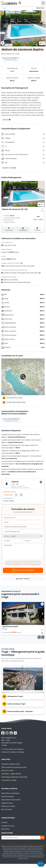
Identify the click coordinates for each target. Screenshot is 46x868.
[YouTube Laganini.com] (11, 733)
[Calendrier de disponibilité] (42, 633)
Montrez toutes (9, 168)
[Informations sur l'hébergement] (42, 629)
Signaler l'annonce (23, 579)
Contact (4, 822)
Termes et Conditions (9, 752)
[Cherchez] (20, 3)
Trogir (4, 8)
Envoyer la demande (23, 570)
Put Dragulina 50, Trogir (10, 54)
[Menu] (43, 3)
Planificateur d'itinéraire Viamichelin (14, 777)
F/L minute (37, 229)
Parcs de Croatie (7, 770)
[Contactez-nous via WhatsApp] (16, 495)
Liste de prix (9, 229)
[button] (23, 377)
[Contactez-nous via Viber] (21, 495)
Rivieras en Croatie (8, 806)
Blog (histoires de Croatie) (11, 800)
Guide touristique (8, 796)
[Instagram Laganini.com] (7, 733)
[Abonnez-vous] (43, 838)
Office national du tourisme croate (14, 767)
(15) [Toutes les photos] (41, 205)
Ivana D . (8, 42)
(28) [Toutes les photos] (42, 43)
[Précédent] (39, 637)
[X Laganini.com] (15, 733)
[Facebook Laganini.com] (3, 733)
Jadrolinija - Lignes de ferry (11, 774)
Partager (40, 8)
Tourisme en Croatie (9, 780)
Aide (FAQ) (5, 829)
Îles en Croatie (7, 809)
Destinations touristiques (10, 793)
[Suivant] (43, 637)
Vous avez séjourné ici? (11, 59)
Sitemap (21, 752)
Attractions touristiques (14, 402)
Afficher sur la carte (12, 398)
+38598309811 (8, 495)
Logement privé (7, 803)
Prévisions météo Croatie (10, 764)
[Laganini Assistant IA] (41, 864)
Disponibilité (23, 229)
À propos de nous (8, 826)
